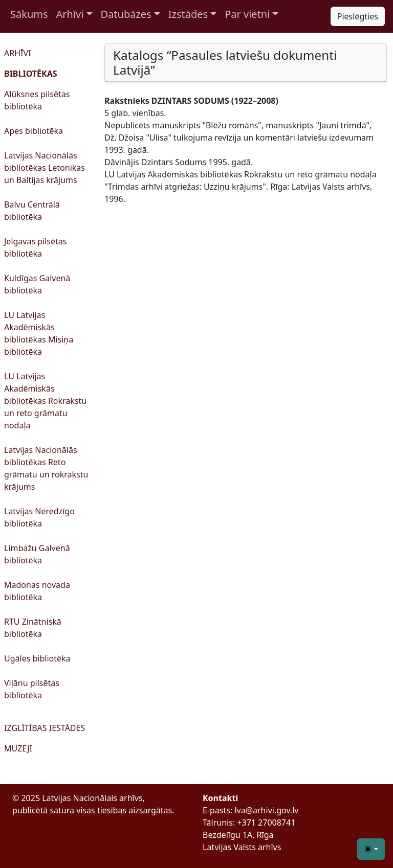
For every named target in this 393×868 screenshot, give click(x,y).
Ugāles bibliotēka (37, 658)
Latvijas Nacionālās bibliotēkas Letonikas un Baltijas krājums (45, 168)
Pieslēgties (358, 16)
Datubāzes (126, 14)
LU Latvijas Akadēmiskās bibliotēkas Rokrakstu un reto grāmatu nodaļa (45, 401)
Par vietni (247, 14)
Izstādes (188, 14)
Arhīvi (70, 14)
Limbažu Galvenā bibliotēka (37, 554)
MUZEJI (18, 748)
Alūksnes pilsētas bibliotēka (37, 100)
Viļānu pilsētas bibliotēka (32, 689)
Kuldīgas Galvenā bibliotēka (37, 284)
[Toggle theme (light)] (371, 849)
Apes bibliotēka (34, 131)
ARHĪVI (17, 53)
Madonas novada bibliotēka (37, 591)
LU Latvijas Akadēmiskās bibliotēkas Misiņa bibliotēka (39, 333)
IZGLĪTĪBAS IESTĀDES (45, 728)
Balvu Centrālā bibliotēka (32, 211)
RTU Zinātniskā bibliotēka (33, 628)
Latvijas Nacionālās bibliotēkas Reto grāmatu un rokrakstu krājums (46, 468)
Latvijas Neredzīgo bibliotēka (39, 517)
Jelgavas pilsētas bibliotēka (35, 247)
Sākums (29, 14)
